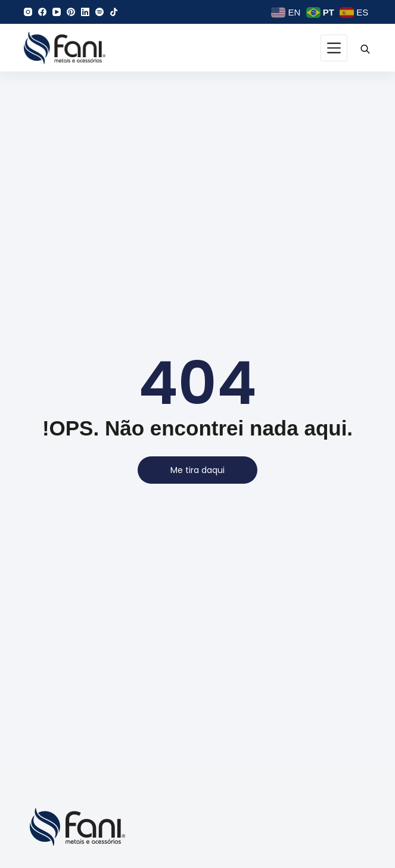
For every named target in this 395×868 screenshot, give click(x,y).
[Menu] (334, 48)
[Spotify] (99, 12)
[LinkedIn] (85, 12)
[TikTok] (114, 12)
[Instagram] (28, 12)
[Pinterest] (71, 12)
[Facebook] (42, 12)
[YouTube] (57, 12)
